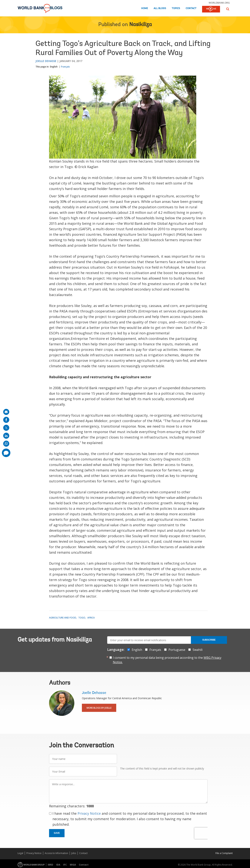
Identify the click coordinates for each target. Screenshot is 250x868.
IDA (58, 865)
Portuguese (177, 650)
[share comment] (6, 453)
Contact (191, 8)
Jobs (74, 853)
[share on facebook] (6, 420)
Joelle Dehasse (46, 61)
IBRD (50, 865)
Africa (91, 618)
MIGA (73, 865)
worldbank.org (219, 3)
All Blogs (160, 8)
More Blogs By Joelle (99, 708)
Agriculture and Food (63, 618)
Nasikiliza (141, 25)
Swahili (198, 650)
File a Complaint (224, 853)
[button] (228, 9)
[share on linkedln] (6, 436)
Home (145, 8)
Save (57, 833)
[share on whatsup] (6, 444)
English (54, 67)
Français (65, 67)
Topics (176, 8)
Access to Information (56, 853)
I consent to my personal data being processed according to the (167, 660)
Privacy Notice (89, 813)
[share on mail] (6, 412)
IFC (65, 865)
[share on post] (6, 428)
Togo (82, 618)
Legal (20, 853)
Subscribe (209, 640)
